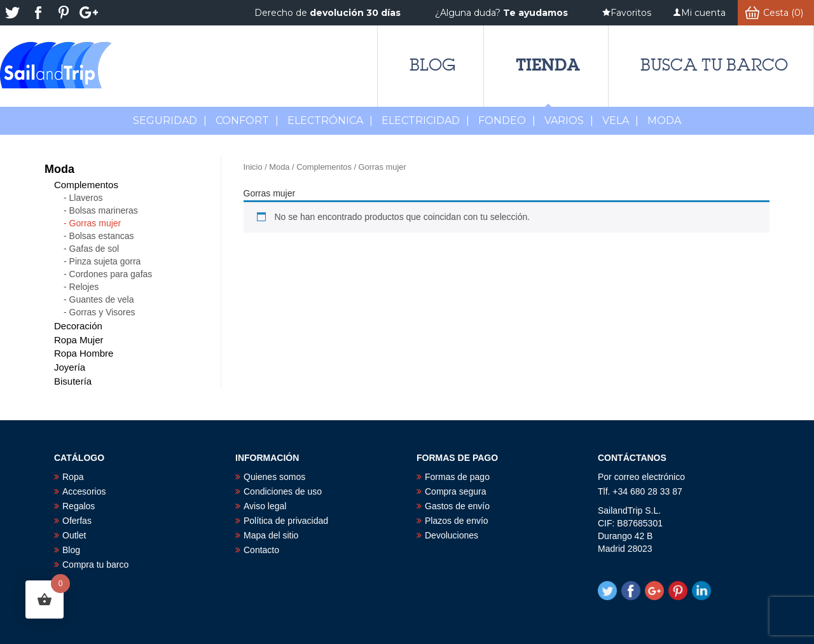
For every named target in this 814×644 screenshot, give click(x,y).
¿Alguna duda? (501, 13)
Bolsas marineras (104, 210)
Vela (620, 120)
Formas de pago (457, 477)
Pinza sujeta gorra (105, 261)
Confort (247, 120)
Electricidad (425, 120)
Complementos (324, 167)
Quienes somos (274, 477)
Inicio (253, 167)
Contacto (261, 550)
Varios (569, 120)
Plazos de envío (457, 521)
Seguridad (170, 120)
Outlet (74, 535)
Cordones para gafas (111, 274)
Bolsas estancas (102, 236)
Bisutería (73, 381)
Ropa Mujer (79, 340)
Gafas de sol (94, 249)
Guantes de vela (102, 299)
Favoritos (631, 13)
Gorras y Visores (102, 312)
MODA (664, 120)
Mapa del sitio (271, 535)
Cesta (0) (783, 13)
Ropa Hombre (84, 353)
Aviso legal (265, 506)
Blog (432, 65)
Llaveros (86, 198)
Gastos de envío (457, 506)
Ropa (73, 477)
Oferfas (77, 521)
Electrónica (330, 120)
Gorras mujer (95, 223)
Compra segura (456, 491)
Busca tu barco (714, 65)
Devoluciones (452, 535)
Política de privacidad (286, 521)
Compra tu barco (95, 565)
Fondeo (507, 120)
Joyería (70, 367)
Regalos (79, 506)
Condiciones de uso (283, 491)
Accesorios (84, 491)
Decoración (78, 326)
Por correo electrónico (641, 477)
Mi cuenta (703, 13)
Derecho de (328, 13)
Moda (279, 167)
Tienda (548, 65)
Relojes (84, 287)
